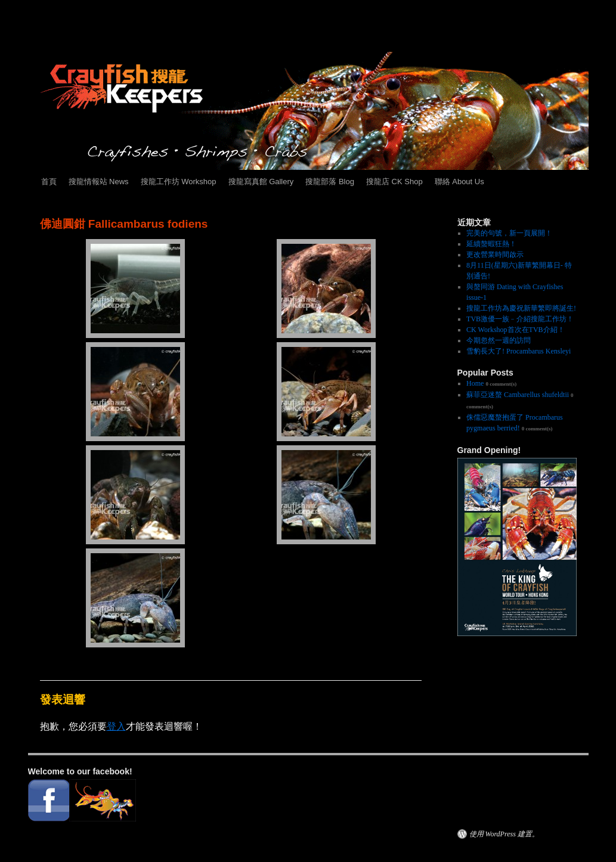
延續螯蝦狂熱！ (491, 244)
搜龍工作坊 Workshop (179, 182)
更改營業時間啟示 (495, 255)
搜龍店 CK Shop (394, 182)
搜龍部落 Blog (330, 182)
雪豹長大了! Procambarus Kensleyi (519, 351)
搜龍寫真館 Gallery (261, 182)
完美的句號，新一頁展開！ (509, 233)
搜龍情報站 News (99, 182)
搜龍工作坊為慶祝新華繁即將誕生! (521, 308)
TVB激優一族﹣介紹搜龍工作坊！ (520, 319)
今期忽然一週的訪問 (499, 340)
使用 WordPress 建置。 (504, 834)
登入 (116, 726)
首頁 (49, 182)
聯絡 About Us (459, 182)
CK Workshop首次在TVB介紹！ (515, 330)
